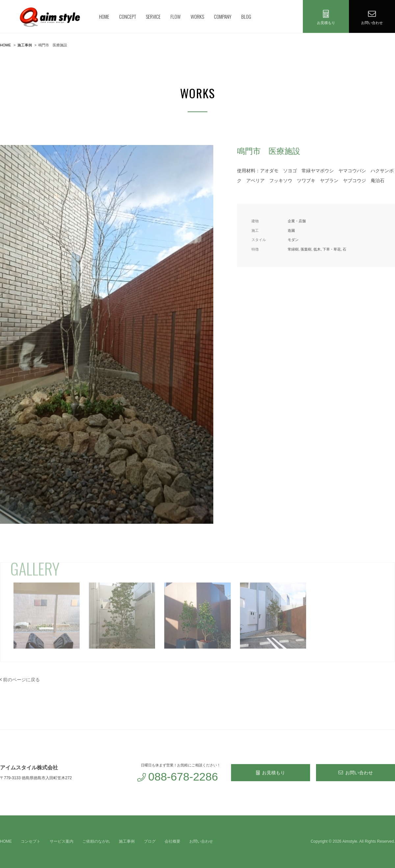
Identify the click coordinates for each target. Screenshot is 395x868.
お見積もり (271, 773)
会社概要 (172, 841)
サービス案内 (62, 841)
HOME (104, 16)
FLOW (176, 16)
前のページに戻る (20, 680)
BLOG (246, 16)
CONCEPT (128, 16)
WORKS (197, 16)
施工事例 (127, 841)
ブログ (150, 841)
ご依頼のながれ (96, 841)
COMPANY (223, 16)
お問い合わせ (356, 773)
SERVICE (153, 16)
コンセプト (31, 841)
